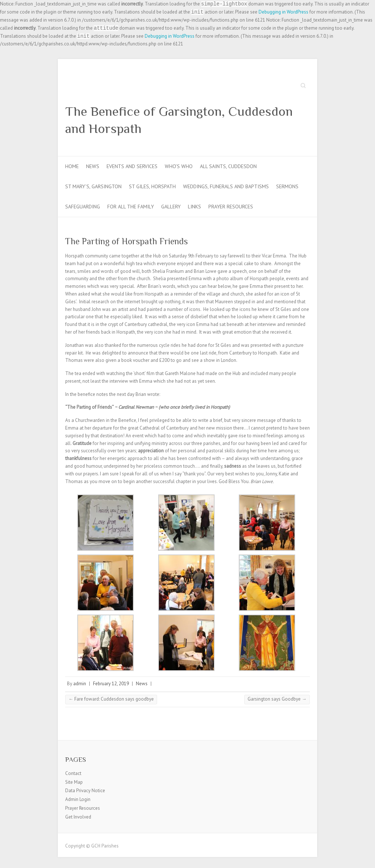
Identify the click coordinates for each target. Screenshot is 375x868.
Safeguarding (83, 207)
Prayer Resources (231, 207)
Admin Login (78, 799)
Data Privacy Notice (85, 791)
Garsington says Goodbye (277, 699)
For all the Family (131, 207)
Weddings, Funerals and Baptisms (226, 186)
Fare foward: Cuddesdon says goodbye (111, 699)
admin (80, 684)
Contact (73, 773)
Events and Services (132, 166)
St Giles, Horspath (152, 186)
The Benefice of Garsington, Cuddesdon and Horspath (179, 120)
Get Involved (78, 817)
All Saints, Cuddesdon (228, 166)
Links (194, 207)
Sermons (287, 186)
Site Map (74, 782)
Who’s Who (179, 166)
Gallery (171, 207)
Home (72, 166)
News (93, 166)
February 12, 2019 (111, 684)
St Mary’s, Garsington (93, 186)
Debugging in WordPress (283, 12)
